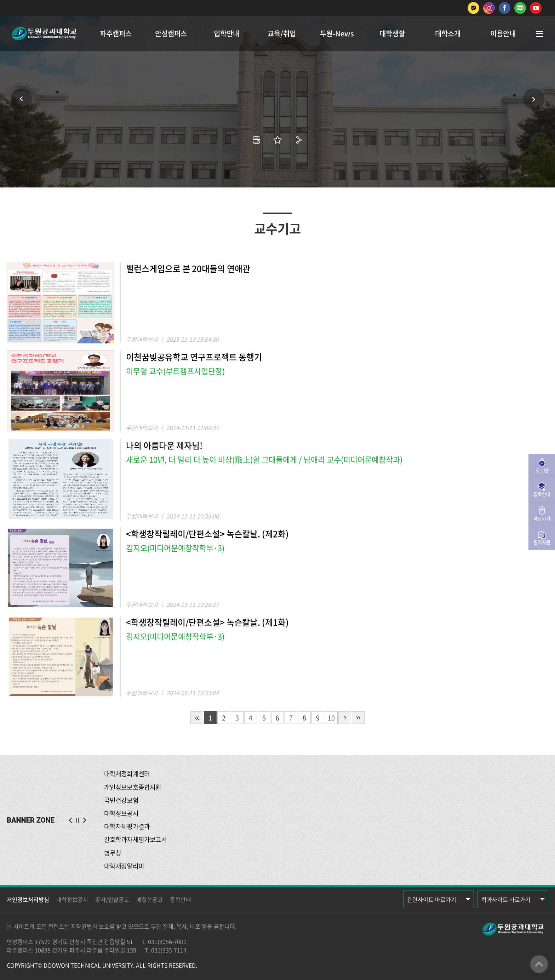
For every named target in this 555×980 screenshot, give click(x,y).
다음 (345, 718)
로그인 (542, 470)
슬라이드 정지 (78, 820)
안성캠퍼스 (171, 33)
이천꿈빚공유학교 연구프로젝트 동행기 (194, 357)
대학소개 (448, 33)
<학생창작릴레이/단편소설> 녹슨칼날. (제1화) (207, 622)
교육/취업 (282, 33)
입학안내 (227, 33)
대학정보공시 (72, 899)
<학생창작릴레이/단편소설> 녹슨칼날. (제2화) (207, 534)
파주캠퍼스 (116, 33)
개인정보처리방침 (28, 899)
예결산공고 (150, 899)
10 (331, 718)
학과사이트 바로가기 (506, 899)
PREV (70, 820)
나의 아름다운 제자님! (164, 445)
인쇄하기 (256, 140)
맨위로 (539, 964)
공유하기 (299, 140)
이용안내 (503, 33)
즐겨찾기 (277, 140)
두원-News (337, 33)
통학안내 (181, 899)
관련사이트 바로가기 (432, 899)
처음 (197, 718)
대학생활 (392, 33)
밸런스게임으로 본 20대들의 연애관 (188, 268)
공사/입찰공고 (112, 899)
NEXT (85, 820)
